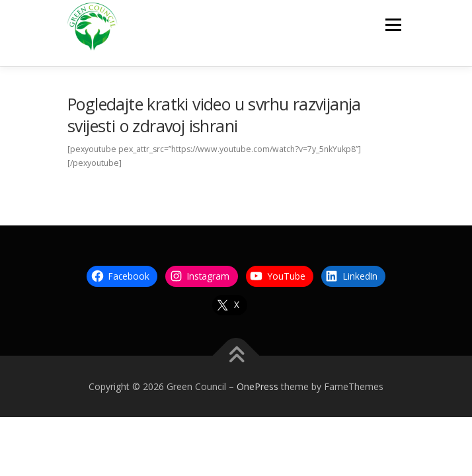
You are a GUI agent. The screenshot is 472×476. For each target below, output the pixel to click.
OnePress (257, 386)
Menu (392, 25)
